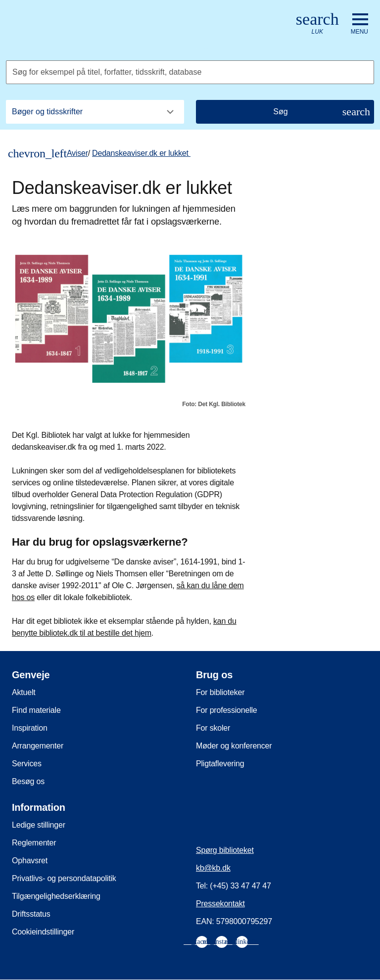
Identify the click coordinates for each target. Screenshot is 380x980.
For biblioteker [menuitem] (220, 692)
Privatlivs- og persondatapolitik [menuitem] (64, 878)
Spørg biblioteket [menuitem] (225, 850)
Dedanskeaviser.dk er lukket (141, 153)
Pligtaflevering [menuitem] (220, 764)
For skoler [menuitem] (213, 728)
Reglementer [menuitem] (34, 843)
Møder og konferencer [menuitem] (234, 746)
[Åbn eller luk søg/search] (317, 24)
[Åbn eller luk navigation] (359, 24)
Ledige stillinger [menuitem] (39, 825)
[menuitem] (202, 942)
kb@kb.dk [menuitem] (213, 868)
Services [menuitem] (27, 764)
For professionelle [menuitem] (227, 710)
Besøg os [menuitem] (28, 781)
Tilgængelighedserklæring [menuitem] (56, 896)
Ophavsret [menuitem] (30, 861)
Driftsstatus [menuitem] (31, 914)
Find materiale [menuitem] (36, 710)
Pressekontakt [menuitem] (220, 904)
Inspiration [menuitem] (30, 728)
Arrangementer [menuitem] (38, 746)
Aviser (77, 153)
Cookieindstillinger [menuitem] (43, 932)
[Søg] (285, 112)
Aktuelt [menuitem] (24, 692)
